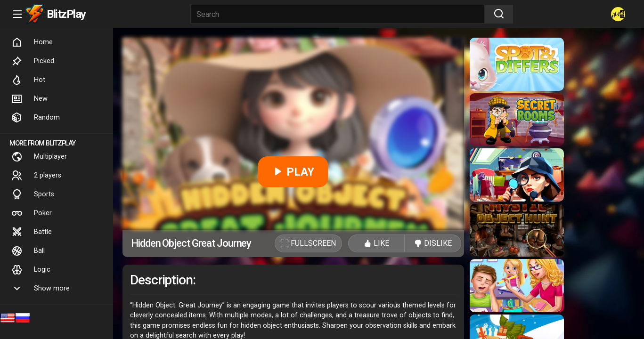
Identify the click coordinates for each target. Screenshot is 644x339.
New (29, 99)
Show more (41, 289)
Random (36, 118)
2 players (36, 176)
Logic (31, 270)
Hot (28, 80)
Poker (32, 213)
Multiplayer (39, 157)
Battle (32, 232)
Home (32, 42)
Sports (33, 194)
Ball (28, 251)
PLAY (293, 172)
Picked (33, 61)
